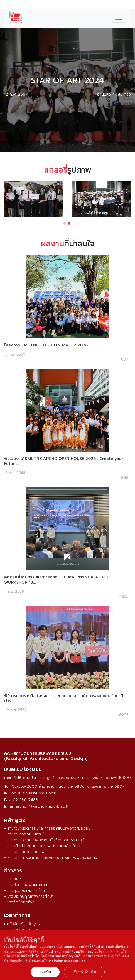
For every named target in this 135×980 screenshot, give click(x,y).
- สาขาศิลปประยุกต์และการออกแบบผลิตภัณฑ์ (42, 846)
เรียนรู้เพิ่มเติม (84, 972)
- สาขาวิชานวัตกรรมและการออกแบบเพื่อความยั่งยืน (47, 828)
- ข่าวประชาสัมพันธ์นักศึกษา (27, 885)
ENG (128, 5)
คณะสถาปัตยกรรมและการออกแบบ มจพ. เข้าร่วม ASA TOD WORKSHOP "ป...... (56, 580)
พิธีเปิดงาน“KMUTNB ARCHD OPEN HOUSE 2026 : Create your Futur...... (64, 461)
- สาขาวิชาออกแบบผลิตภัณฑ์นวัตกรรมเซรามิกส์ (44, 840)
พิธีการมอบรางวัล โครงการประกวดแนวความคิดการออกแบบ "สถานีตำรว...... (64, 698)
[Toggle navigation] (119, 17)
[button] (65, 223)
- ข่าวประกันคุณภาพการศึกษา (29, 896)
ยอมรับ (45, 972)
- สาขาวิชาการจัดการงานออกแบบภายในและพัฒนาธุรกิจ (51, 858)
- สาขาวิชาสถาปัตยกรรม (25, 852)
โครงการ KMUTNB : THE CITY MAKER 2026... (47, 345)
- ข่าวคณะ (13, 879)
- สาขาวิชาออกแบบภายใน (25, 834)
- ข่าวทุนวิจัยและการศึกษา (25, 891)
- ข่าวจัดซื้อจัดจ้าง (19, 902)
